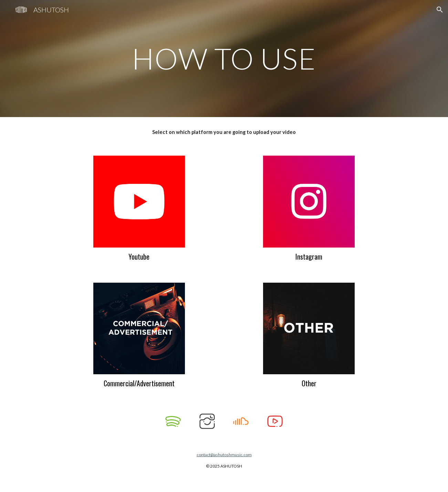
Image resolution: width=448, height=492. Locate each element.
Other (309, 383)
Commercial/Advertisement (139, 383)
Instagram (309, 257)
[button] (440, 10)
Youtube (139, 257)
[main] (224, 58)
